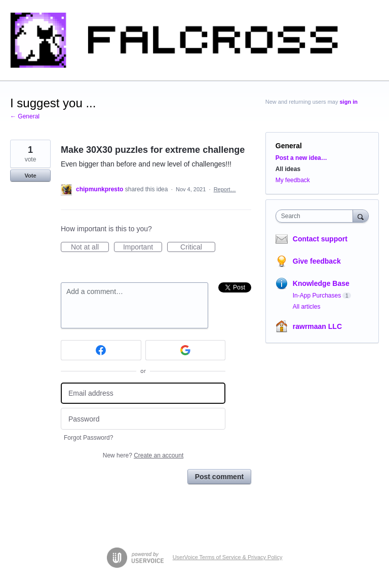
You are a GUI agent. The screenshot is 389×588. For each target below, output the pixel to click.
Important (143, 247)
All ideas (288, 169)
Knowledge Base (321, 283)
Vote (30, 176)
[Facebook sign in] (101, 350)
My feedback (293, 180)
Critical (198, 247)
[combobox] (317, 216)
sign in (349, 102)
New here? (143, 455)
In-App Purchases (317, 296)
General (289, 146)
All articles (307, 307)
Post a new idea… (301, 158)
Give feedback (317, 261)
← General (25, 116)
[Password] (143, 419)
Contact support (320, 239)
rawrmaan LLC (317, 326)
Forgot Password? (88, 438)
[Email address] (143, 393)
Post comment (219, 477)
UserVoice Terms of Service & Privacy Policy (228, 557)
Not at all (90, 247)
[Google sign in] (186, 350)
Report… (225, 189)
